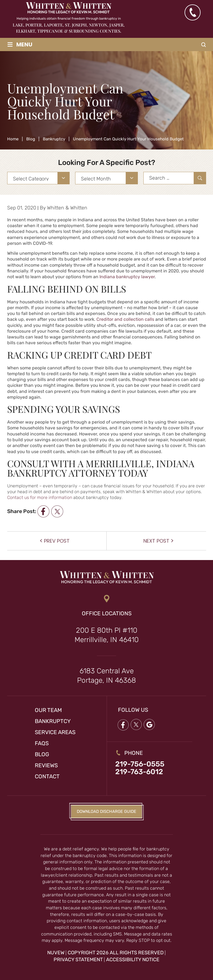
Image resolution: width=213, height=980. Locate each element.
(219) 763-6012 (192, 12)
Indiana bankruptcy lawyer (127, 277)
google (149, 725)
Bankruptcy (53, 721)
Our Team (48, 710)
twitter (57, 511)
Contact (47, 776)
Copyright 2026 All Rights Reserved (116, 953)
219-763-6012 (139, 772)
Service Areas (55, 732)
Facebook (123, 725)
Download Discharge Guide (106, 811)
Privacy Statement (78, 960)
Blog (42, 754)
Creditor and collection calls (125, 319)
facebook (43, 511)
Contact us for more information (40, 497)
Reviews (46, 765)
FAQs (42, 743)
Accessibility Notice (133, 960)
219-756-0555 (140, 764)
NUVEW (56, 953)
